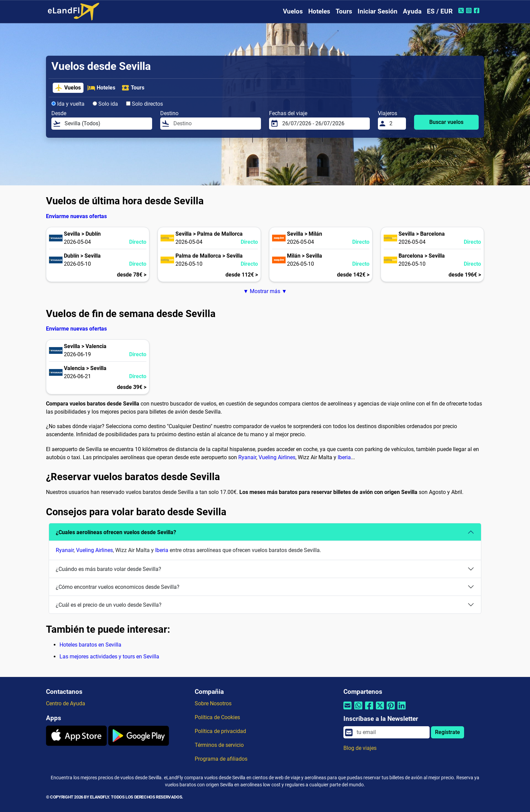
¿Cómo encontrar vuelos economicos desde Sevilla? (118, 587)
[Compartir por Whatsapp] (358, 710)
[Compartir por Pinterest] (391, 710)
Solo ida (105, 104)
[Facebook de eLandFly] (477, 10)
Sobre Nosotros (213, 703)
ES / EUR (440, 11)
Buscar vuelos (446, 122)
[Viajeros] (396, 124)
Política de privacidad (220, 731)
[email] (391, 732)
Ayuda (412, 11)
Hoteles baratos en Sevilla (90, 645)
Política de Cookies (217, 717)
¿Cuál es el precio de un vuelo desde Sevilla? (109, 605)
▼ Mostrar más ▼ (265, 291)
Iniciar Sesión (378, 11)
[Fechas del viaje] (324, 124)
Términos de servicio (219, 745)
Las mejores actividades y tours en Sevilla (109, 657)
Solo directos (144, 104)
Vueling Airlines (277, 457)
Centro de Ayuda (66, 703)
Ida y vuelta (68, 104)
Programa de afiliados (221, 759)
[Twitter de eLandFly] (462, 10)
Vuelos (293, 11)
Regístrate (448, 732)
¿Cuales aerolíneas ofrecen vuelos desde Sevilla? (116, 532)
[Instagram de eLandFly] (470, 10)
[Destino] (215, 124)
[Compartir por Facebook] (369, 710)
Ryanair (247, 457)
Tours (344, 11)
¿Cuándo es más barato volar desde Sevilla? (109, 569)
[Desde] (106, 124)
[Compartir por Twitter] (380, 710)
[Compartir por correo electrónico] (347, 710)
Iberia (344, 457)
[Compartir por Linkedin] (402, 710)
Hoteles (319, 11)
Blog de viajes (360, 748)
